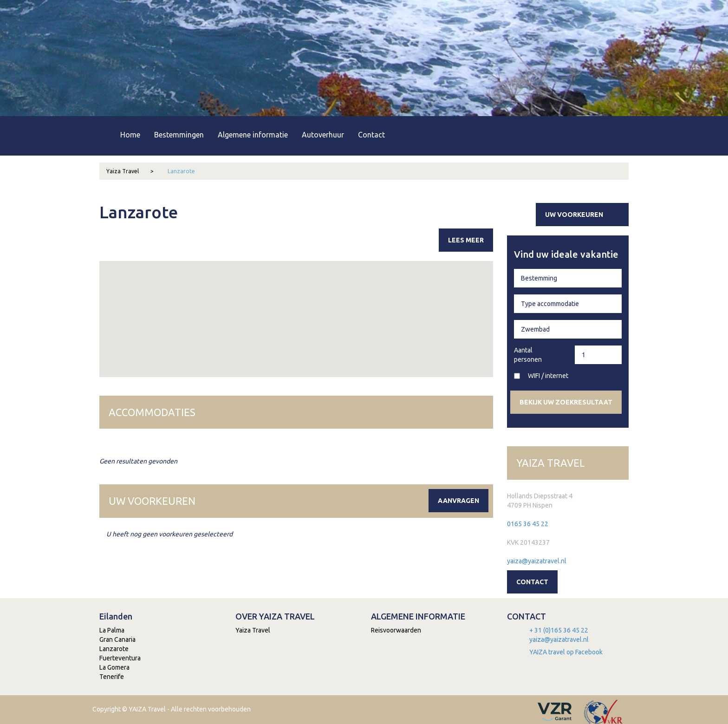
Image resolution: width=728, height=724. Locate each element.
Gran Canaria (117, 639)
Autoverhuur (323, 135)
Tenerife (112, 677)
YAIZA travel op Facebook (566, 652)
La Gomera (114, 667)
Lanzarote (181, 171)
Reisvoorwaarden (396, 630)
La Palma (112, 630)
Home (130, 135)
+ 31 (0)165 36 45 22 (559, 630)
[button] (329, 293)
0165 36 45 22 (528, 524)
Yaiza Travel (130, 171)
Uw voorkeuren (586, 215)
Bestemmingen (179, 135)
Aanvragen (458, 501)
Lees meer (466, 240)
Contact (371, 135)
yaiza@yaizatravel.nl (537, 561)
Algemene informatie (253, 135)
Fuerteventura (120, 658)
